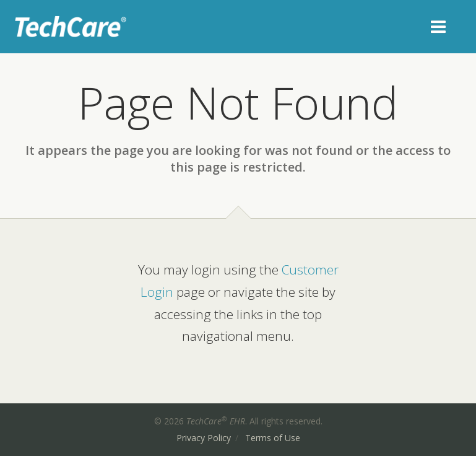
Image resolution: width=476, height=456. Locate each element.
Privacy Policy (204, 438)
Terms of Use (273, 438)
